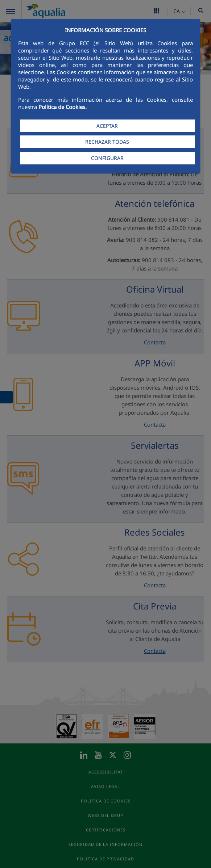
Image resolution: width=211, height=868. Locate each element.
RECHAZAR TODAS (107, 142)
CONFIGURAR (107, 158)
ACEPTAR (107, 126)
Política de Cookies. (63, 107)
